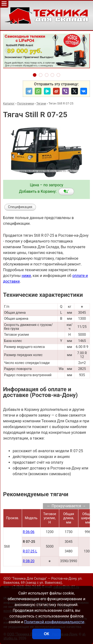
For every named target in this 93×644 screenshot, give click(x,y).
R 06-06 (29, 532)
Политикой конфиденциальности (54, 622)
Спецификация (20, 207)
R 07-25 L (30, 551)
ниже (26, 276)
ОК (46, 634)
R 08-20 (29, 561)
